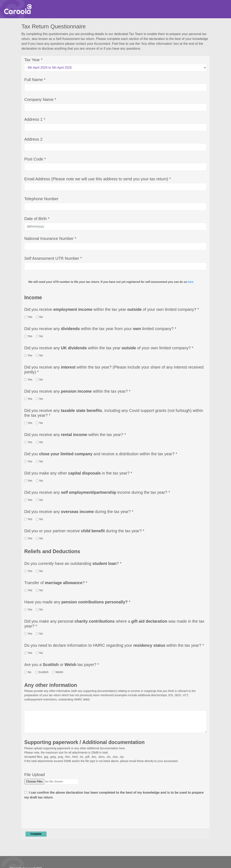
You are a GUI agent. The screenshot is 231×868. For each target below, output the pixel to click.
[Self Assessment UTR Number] (115, 266)
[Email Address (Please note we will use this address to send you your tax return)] (115, 187)
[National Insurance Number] (115, 246)
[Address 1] (115, 127)
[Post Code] (115, 167)
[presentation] (55, 813)
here (191, 282)
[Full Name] (115, 88)
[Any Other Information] (115, 722)
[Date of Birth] (115, 227)
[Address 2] (115, 147)
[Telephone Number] (115, 207)
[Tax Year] (115, 68)
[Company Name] (115, 107)
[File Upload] (51, 782)
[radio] (26, 317)
